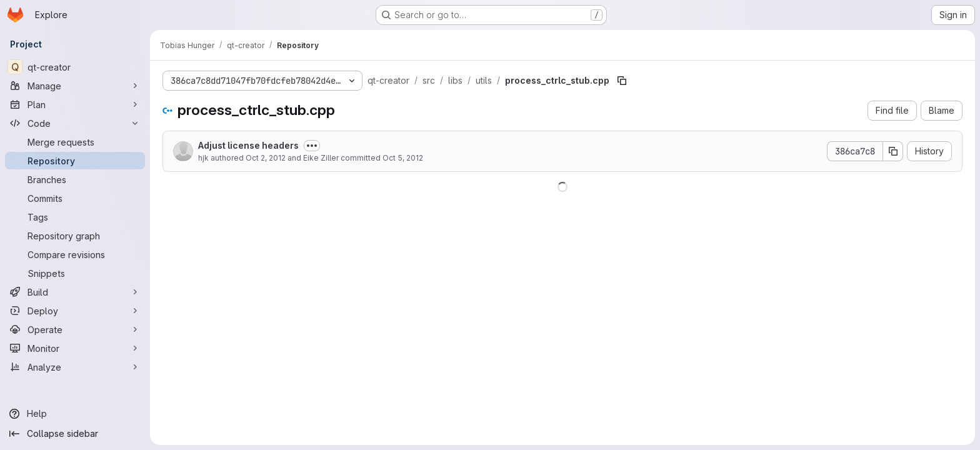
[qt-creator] (75, 67)
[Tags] (75, 217)
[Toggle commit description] (312, 146)
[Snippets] (75, 273)
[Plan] (75, 104)
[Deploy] (75, 311)
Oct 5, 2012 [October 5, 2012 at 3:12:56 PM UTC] (403, 158)
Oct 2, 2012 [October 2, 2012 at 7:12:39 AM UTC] (266, 158)
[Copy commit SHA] (893, 151)
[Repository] (75, 161)
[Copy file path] (622, 81)
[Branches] (75, 179)
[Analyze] (75, 367)
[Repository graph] (75, 236)
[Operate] (75, 329)
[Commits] (75, 198)
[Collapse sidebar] (75, 434)
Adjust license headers (248, 145)
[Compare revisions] (75, 254)
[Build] (75, 292)
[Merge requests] (75, 142)
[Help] (75, 414)
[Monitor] (75, 348)
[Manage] (75, 86)
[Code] (75, 123)
